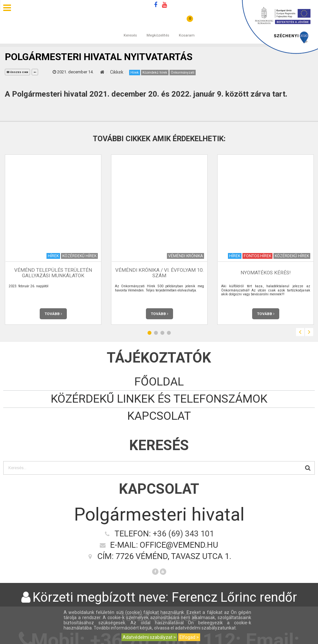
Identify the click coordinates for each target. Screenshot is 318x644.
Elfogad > (189, 637)
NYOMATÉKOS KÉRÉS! (266, 273)
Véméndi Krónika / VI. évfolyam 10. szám (159, 273)
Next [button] (309, 332)
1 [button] (149, 333)
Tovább (53, 314)
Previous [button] (300, 332)
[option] (53, 240)
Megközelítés (158, 29)
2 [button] (156, 333)
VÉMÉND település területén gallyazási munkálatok (53, 273)
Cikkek (117, 72)
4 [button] (169, 333)
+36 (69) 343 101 (183, 534)
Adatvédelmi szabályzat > (149, 637)
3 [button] (162, 333)
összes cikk (17, 72)
